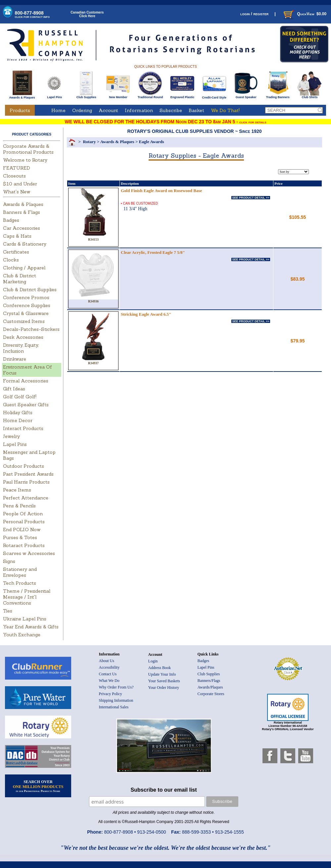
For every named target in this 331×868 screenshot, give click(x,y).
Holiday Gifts (18, 413)
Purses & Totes (20, 537)
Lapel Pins (54, 96)
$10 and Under (20, 184)
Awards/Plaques (210, 687)
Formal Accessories (26, 381)
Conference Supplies (27, 305)
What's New (17, 192)
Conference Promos (26, 297)
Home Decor (18, 420)
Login (153, 661)
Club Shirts (310, 96)
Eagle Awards (152, 142)
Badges (11, 220)
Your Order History (164, 688)
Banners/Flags (209, 681)
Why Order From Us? (116, 687)
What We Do (109, 681)
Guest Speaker (246, 96)
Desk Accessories (23, 337)
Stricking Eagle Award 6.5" (146, 314)
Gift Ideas (14, 389)
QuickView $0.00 (304, 14)
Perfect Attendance (26, 498)
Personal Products (24, 522)
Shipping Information (116, 700)
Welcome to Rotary (25, 160)
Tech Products (20, 583)
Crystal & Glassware (26, 313)
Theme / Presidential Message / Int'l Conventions (27, 597)
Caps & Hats (17, 236)
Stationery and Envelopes (20, 572)
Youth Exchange (22, 635)
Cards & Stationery (25, 244)
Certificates (16, 252)
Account (108, 110)
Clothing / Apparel (24, 268)
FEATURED (17, 168)
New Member (118, 96)
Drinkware (15, 359)
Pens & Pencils (19, 506)
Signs (9, 561)
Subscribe (171, 110)
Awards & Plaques (22, 96)
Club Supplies (86, 96)
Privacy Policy (111, 694)
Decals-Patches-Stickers (31, 329)
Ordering (82, 110)
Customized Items (24, 321)
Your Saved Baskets (164, 681)
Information (139, 110)
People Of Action (23, 514)
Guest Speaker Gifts (26, 405)
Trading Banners (278, 96)
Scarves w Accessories (29, 553)
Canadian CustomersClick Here (87, 14)
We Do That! (225, 110)
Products (20, 110)
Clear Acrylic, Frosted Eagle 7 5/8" (153, 252)
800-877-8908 (32, 14)
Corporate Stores (211, 694)
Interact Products (23, 428)
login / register (254, 14)
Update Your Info (162, 674)
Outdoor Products (24, 466)
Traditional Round (150, 96)
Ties (8, 611)
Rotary (89, 142)
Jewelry (11, 436)
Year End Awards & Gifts (31, 627)
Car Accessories (22, 228)
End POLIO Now (22, 530)
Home (58, 110)
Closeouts (14, 176)
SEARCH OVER (38, 786)
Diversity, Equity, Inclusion (21, 348)
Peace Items (17, 490)
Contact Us (108, 674)
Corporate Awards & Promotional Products (28, 149)
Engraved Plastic (182, 96)
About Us (107, 661)
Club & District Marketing (20, 279)
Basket (196, 110)
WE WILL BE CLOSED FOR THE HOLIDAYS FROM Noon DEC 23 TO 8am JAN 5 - (166, 122)
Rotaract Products (24, 545)
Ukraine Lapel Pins (25, 619)
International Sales (114, 707)
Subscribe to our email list (164, 790)
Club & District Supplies (30, 290)
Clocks (11, 260)
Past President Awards (28, 474)
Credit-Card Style (214, 96)
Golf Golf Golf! (20, 397)
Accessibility (109, 667)
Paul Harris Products (26, 482)
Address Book (160, 668)
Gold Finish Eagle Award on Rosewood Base (161, 191)
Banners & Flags (22, 212)
